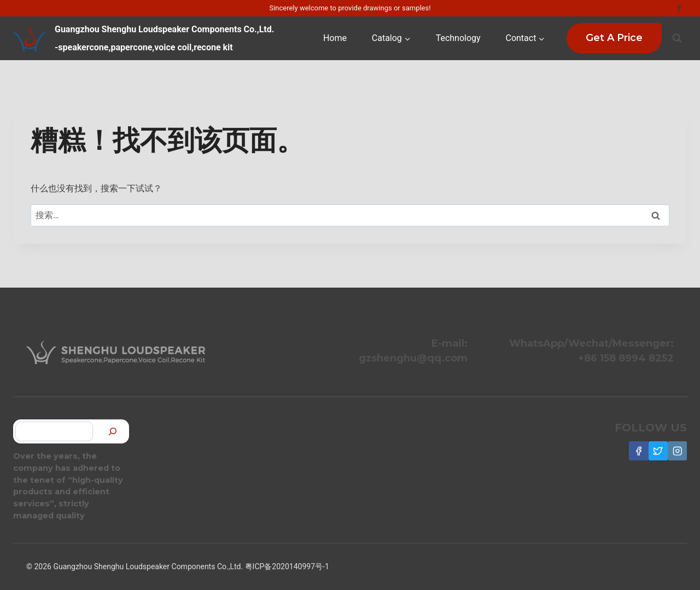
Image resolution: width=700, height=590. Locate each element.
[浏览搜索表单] (677, 38)
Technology (458, 38)
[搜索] (112, 432)
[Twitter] (658, 451)
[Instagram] (677, 451)
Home (335, 38)
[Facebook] (679, 8)
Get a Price (614, 38)
